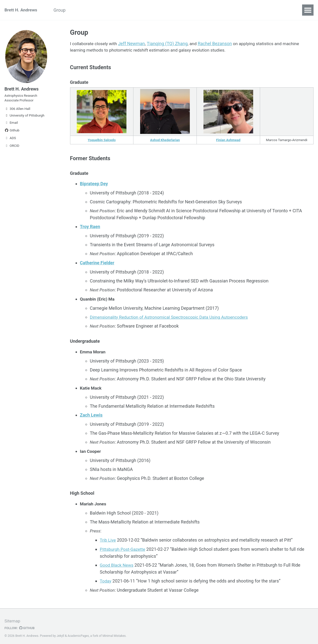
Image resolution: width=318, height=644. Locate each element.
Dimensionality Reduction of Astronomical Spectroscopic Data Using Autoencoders (172, 317)
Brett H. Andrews (21, 10)
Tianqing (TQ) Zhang (169, 44)
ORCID (12, 148)
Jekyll (61, 633)
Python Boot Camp (96, 10)
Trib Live (108, 538)
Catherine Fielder (97, 264)
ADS (10, 140)
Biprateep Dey (94, 186)
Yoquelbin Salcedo (102, 141)
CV (199, 10)
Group (62, 10)
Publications (136, 10)
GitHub (28, 625)
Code (182, 10)
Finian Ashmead (228, 141)
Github (12, 133)
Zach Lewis (91, 414)
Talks (162, 10)
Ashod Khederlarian (165, 141)
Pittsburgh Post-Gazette (124, 547)
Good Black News (117, 563)
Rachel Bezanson (217, 44)
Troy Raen (90, 228)
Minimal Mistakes (116, 633)
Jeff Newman (133, 44)
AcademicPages (79, 633)
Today (106, 578)
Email (11, 125)
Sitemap (13, 618)
